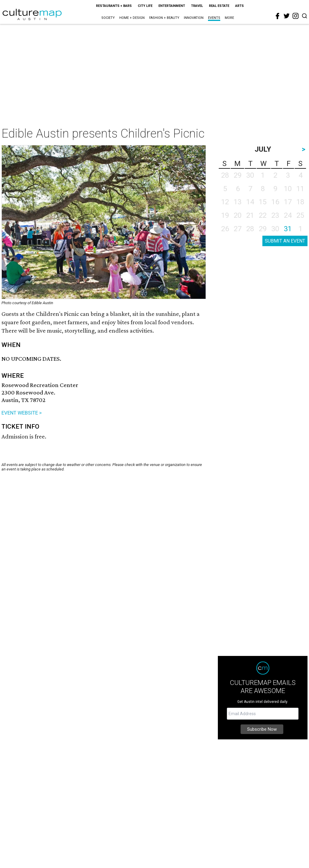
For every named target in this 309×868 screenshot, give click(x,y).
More (229, 18)
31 (288, 229)
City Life (145, 6)
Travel (197, 6)
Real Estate (219, 6)
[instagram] (296, 16)
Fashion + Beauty (164, 18)
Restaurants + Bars (114, 6)
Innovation (194, 18)
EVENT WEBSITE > (22, 413)
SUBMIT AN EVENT (285, 241)
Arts (240, 6)
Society (108, 18)
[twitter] (287, 16)
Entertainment (172, 6)
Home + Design (132, 18)
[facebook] (278, 16)
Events (214, 18)
